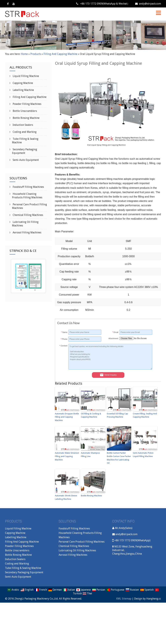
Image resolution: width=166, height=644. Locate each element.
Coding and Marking (24, 132)
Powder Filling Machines (27, 104)
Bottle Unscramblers (24, 111)
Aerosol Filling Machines (27, 232)
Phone (64, 339)
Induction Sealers (22, 125)
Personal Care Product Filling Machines (82, 542)
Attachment (113, 338)
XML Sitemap (124, 599)
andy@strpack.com (148, 4)
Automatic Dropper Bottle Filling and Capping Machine (67, 417)
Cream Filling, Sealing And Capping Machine (145, 415)
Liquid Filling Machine (26, 76)
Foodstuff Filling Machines (28, 187)
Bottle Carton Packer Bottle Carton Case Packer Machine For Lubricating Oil (119, 458)
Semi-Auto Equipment (25, 160)
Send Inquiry (108, 375)
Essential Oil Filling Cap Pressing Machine (117, 415)
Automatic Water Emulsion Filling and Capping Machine (67, 456)
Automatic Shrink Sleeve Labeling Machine (66, 497)
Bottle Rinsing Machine (91, 496)
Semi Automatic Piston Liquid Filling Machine (143, 455)
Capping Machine (22, 83)
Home (24, 54)
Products (36, 54)
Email (115, 332)
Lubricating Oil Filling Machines (77, 550)
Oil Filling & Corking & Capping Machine (91, 415)
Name (64, 332)
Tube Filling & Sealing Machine (23, 568)
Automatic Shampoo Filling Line (90, 455)
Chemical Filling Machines (28, 215)
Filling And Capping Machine (60, 54)
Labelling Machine (23, 90)
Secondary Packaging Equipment (24, 572)
